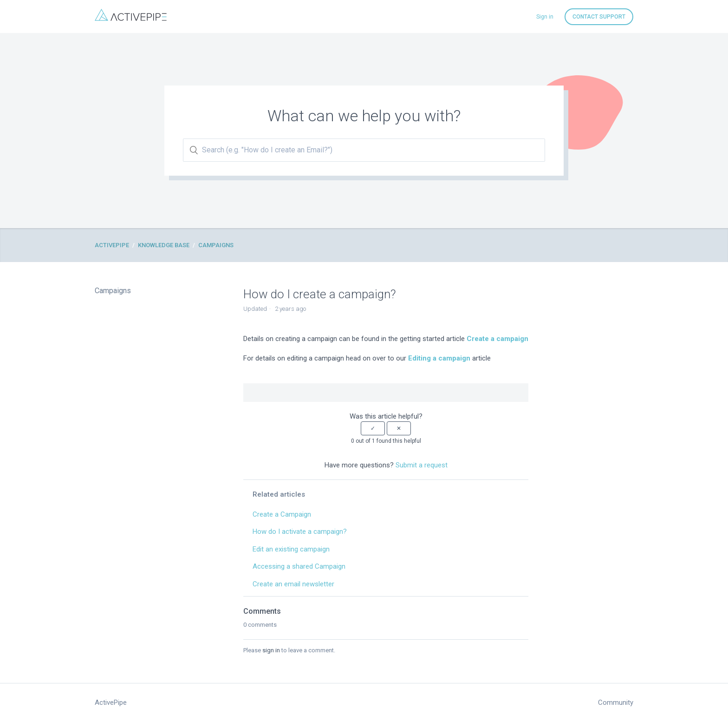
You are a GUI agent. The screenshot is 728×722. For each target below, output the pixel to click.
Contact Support (599, 17)
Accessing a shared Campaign (299, 566)
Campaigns (216, 245)
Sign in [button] (545, 17)
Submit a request (422, 465)
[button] (373, 428)
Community (616, 702)
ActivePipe (112, 245)
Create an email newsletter (293, 584)
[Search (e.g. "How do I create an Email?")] (364, 150)
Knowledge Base (164, 245)
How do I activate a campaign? (300, 532)
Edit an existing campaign (291, 549)
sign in (271, 650)
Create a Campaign (282, 514)
